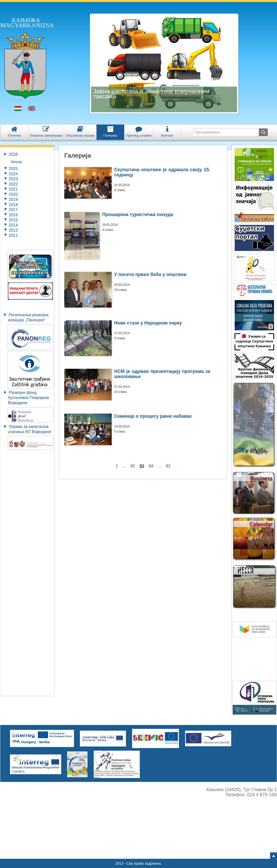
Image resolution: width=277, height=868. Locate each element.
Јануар (16, 162)
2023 (13, 179)
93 (168, 466)
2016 (13, 215)
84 (151, 466)
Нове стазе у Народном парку (148, 323)
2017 (13, 210)
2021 (13, 189)
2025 (13, 169)
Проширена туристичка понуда (138, 215)
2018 (13, 205)
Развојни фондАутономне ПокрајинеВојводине (29, 398)
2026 (13, 154)
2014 (13, 225)
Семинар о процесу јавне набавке (153, 416)
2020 (13, 194)
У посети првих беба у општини (150, 274)
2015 (13, 220)
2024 (13, 174)
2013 (13, 230)
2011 (13, 235)
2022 (13, 184)
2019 (13, 200)
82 (133, 466)
